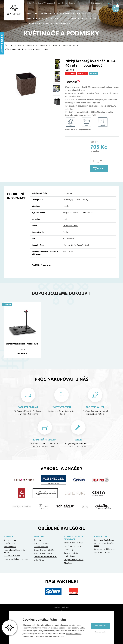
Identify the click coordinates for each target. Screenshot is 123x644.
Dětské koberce (10, 546)
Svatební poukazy (51, 14)
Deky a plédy (69, 549)
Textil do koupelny (71, 556)
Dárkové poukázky (37, 19)
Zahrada (48, 24)
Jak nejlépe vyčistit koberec (104, 548)
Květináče (30, 45)
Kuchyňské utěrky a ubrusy (74, 559)
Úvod (7, 45)
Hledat (102, 3)
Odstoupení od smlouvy (61, 610)
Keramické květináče (41, 543)
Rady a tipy (101, 536)
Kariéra (64, 3)
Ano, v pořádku (100, 626)
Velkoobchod (50, 3)
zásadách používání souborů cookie (51, 637)
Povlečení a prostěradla (72, 546)
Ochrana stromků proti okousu (45, 556)
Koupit (103, 169)
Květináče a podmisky (48, 45)
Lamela (66, 206)
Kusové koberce (10, 539)
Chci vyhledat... (89, 3)
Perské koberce (9, 543)
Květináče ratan (68, 45)
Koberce (94, 19)
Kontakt (72, 3)
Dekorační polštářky (71, 552)
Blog (58, 3)
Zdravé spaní (34, 24)
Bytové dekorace (78, 19)
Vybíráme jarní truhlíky (102, 552)
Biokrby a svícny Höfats (77, 14)
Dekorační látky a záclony (73, 542)
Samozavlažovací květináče (44, 549)
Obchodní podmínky (61, 607)
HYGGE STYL (33, 14)
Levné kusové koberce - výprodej (16, 559)
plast (65, 218)
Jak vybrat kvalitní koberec (104, 539)
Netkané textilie (40, 560)
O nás (29, 3)
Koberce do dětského (12, 555)
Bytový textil (58, 19)
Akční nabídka (62, 24)
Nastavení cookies (100, 632)
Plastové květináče (41, 546)
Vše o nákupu (38, 3)
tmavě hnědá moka (71, 225)
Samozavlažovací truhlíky (43, 553)
